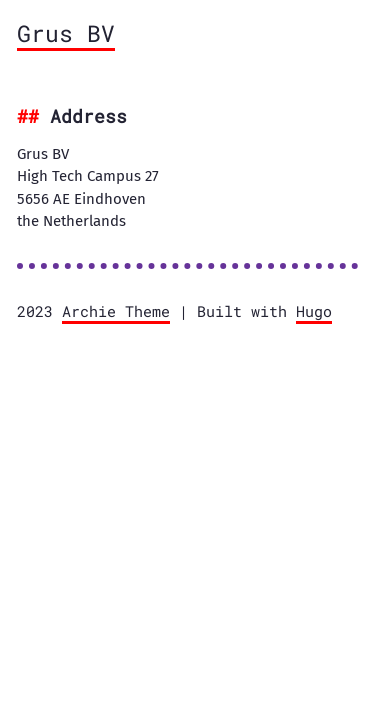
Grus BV (66, 33)
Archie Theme (116, 311)
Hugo (314, 311)
